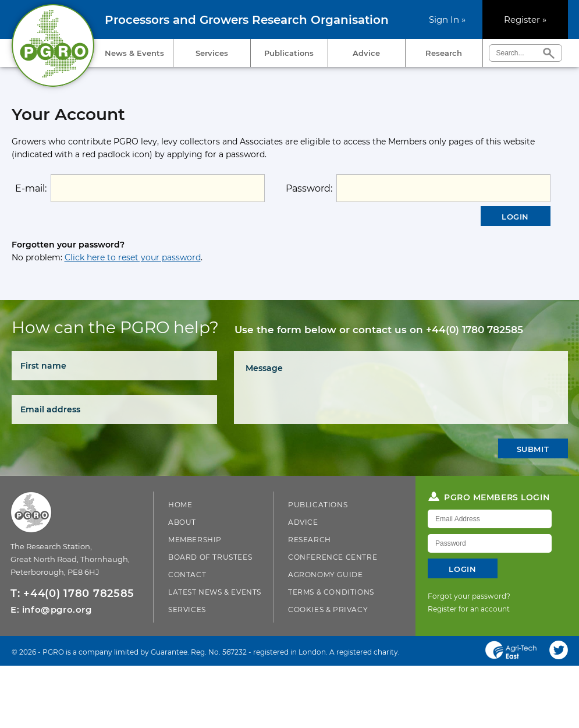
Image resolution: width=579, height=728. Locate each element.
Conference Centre (333, 557)
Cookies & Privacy (328, 609)
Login (515, 217)
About (182, 522)
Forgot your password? (469, 596)
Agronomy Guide (325, 575)
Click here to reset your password (133, 257)
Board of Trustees (210, 557)
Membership (195, 540)
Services (212, 53)
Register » (525, 20)
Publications (289, 53)
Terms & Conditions (331, 592)
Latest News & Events (215, 592)
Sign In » (447, 20)
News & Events (134, 53)
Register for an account (469, 609)
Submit (533, 449)
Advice (366, 53)
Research (444, 53)
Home (180, 505)
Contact (187, 575)
